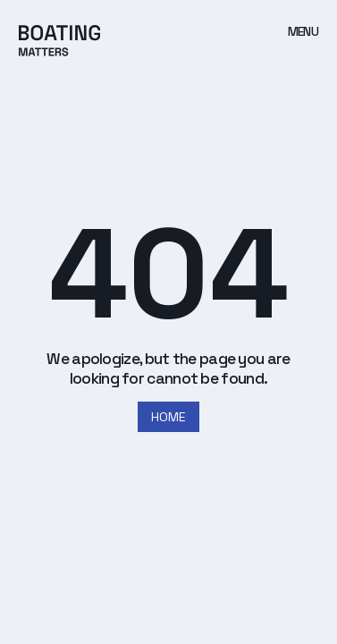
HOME (169, 417)
